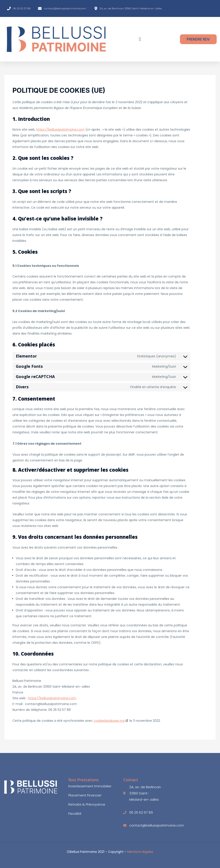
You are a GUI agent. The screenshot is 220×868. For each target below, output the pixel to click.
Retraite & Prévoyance (87, 804)
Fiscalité (75, 814)
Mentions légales (140, 852)
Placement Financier (85, 795)
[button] (140, 39)
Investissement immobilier (90, 786)
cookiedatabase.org (109, 721)
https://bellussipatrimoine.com (60, 130)
